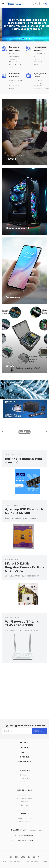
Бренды (25, 757)
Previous (2, 432)
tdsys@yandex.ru (26, 835)
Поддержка (24, 762)
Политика (24, 805)
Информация (25, 790)
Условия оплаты (24, 795)
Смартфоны (13, 297)
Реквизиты (25, 802)
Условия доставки (25, 798)
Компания (24, 770)
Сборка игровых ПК (17, 228)
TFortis (10, 366)
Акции (25, 747)
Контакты (25, 778)
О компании (25, 775)
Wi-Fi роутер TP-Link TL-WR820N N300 (22, 623)
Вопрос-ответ (25, 822)
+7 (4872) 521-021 (18, 830)
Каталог (25, 742)
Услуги (25, 752)
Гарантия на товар (24, 818)
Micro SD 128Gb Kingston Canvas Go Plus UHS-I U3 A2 (24, 567)
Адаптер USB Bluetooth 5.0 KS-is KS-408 (24, 511)
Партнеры (25, 782)
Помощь (24, 813)
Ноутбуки (11, 159)
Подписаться (40, 731)
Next (47, 432)
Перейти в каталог (24, 32)
